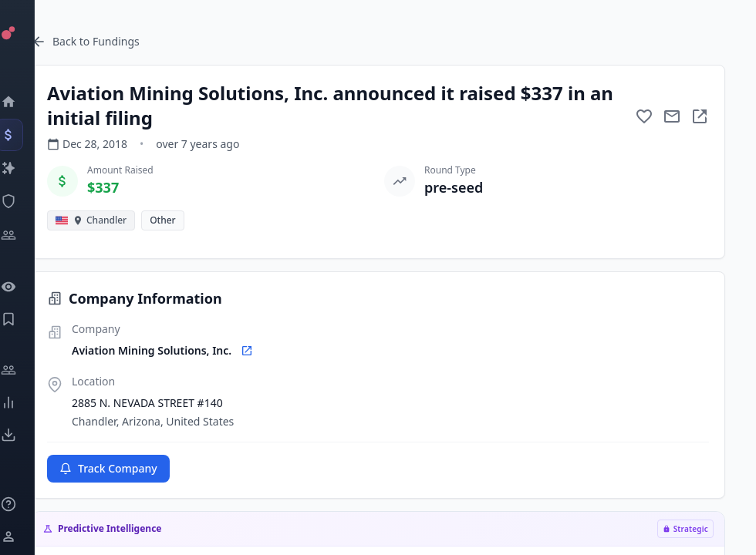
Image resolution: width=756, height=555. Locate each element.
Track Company (108, 468)
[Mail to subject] (672, 116)
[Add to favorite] (644, 116)
